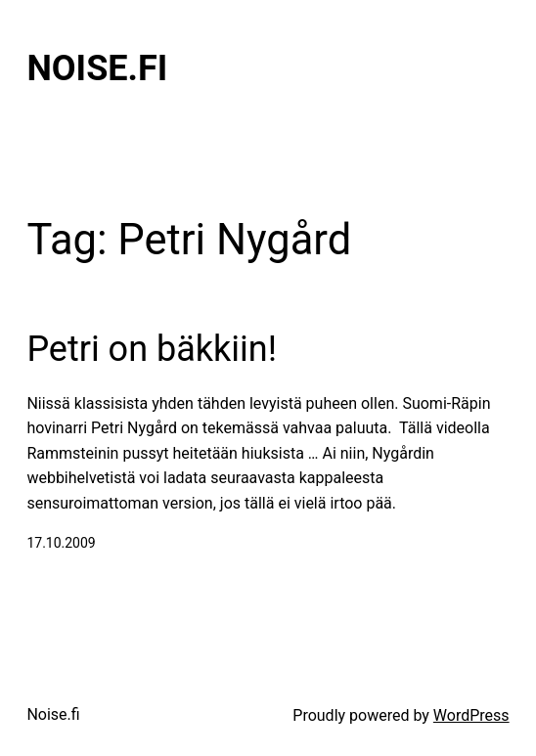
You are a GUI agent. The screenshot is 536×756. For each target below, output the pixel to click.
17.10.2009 (61, 543)
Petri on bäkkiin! (152, 349)
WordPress (471, 715)
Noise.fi (97, 68)
